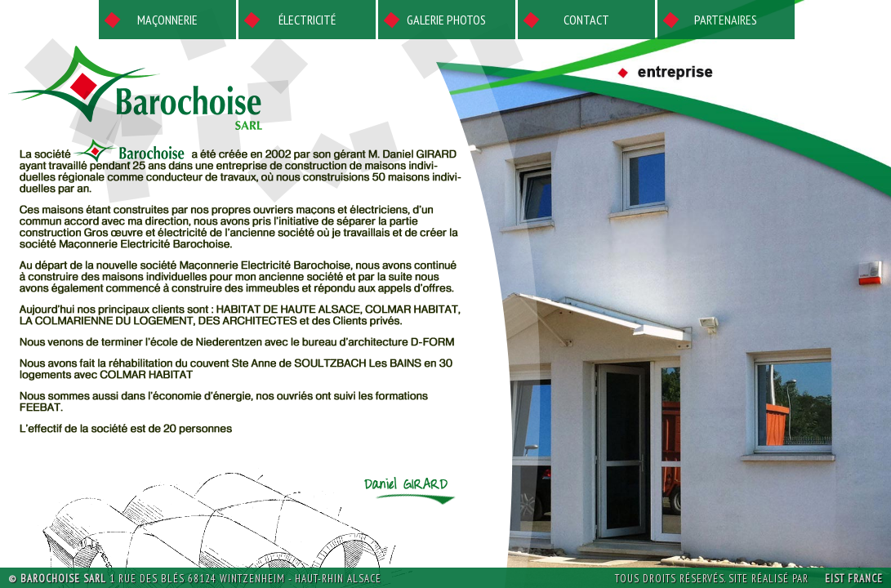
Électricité (307, 20)
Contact (586, 20)
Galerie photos (446, 20)
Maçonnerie (167, 20)
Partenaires (726, 20)
